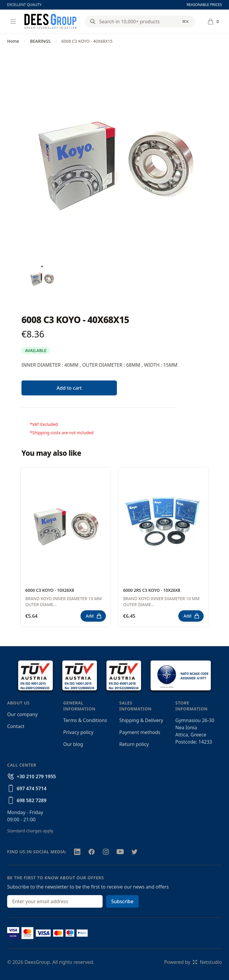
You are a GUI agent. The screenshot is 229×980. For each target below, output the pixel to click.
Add (94, 616)
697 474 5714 (32, 788)
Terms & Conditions (85, 720)
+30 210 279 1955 (36, 776)
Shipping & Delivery (141, 720)
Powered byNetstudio (193, 962)
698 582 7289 (32, 800)
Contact (16, 726)
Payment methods (140, 732)
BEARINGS (40, 41)
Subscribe (122, 901)
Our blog (73, 744)
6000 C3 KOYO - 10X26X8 (50, 590)
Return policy (134, 744)
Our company (22, 714)
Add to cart (69, 388)
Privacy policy (78, 732)
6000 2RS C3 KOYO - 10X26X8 (152, 590)
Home (13, 41)
